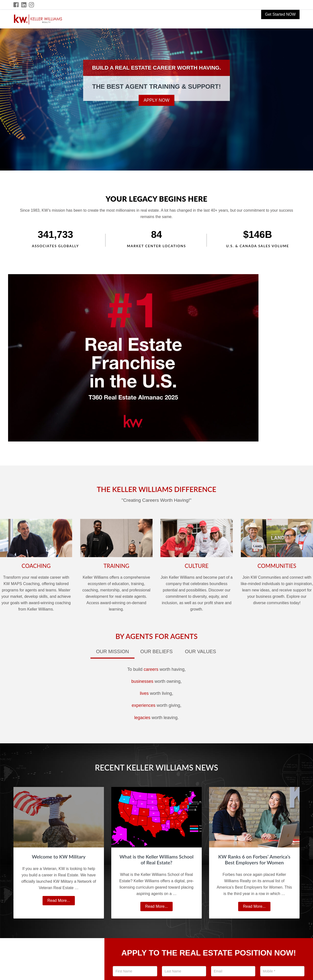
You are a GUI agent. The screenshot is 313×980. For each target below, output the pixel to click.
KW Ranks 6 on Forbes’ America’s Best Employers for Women (254, 859)
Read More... (61, 901)
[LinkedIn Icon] (24, 5)
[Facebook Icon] (16, 5)
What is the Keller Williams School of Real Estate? (157, 859)
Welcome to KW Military (59, 857)
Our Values (200, 651)
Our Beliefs (156, 651)
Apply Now (156, 100)
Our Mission (112, 651)
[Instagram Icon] (32, 5)
